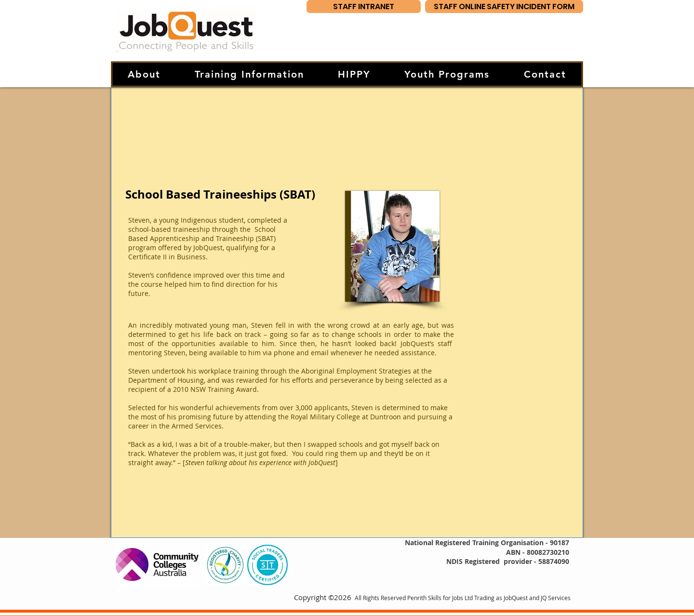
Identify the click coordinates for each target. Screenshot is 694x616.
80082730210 (548, 552)
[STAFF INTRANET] (364, 7)
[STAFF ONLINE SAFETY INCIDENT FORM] (504, 7)
